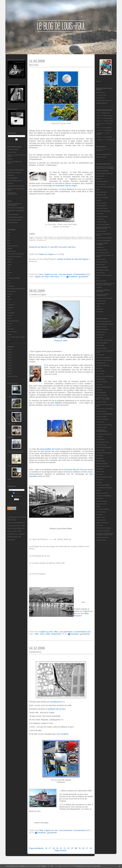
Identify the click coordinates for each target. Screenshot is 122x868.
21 (65, 848)
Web (8, 340)
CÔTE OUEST (100, 355)
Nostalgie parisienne (102, 103)
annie (98, 118)
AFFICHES (10, 437)
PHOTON (99, 287)
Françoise (99, 124)
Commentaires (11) (82, 274)
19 (57, 848)
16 (46, 848)
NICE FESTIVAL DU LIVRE (104, 275)
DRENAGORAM (101, 363)
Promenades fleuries (13, 321)
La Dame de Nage (101, 222)
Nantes (9, 299)
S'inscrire (17, 493)
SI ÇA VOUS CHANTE (103, 509)
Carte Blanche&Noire (13, 149)
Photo (9, 310)
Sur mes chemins (101, 512)
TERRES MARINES (13, 215)
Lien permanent (65, 274)
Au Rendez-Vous (101, 332)
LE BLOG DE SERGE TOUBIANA (102, 244)
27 (87, 848)
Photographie (11, 313)
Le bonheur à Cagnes (38, 295)
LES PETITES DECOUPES (104, 447)
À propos (99, 81)
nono (98, 278)
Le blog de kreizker (101, 417)
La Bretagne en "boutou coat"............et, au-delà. (103, 398)
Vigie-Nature (100, 309)
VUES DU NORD (101, 540)
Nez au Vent (100, 480)
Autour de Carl (100, 176)
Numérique (10, 307)
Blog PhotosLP (81, 615)
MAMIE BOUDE (101, 461)
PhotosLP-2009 (61, 341)
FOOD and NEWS (101, 206)
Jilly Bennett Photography (103, 211)
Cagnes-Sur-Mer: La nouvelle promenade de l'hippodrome (15, 452)
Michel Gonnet (100, 472)
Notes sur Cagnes (47, 254)
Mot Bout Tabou (101, 273)
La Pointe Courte (12, 397)
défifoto (9, 262)
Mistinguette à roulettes (103, 270)
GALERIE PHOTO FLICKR (15, 181)
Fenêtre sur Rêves (101, 203)
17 (50, 848)
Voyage (9, 334)
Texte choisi (10, 329)
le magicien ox (100, 247)
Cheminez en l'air (101, 184)
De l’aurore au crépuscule (103, 358)
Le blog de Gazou (101, 411)
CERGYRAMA (100, 346)
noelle (98, 116)
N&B (9, 297)
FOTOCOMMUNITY (13, 178)
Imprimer (84, 277)
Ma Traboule (100, 456)
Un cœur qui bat (101, 520)
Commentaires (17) (82, 830)
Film (8, 267)
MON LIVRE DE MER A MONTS (16, 289)
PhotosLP (10, 159)
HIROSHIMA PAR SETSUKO (15, 217)
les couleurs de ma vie (102, 253)
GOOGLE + (10, 183)
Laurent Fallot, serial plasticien (105, 409)
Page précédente (36, 848)
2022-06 (9, 360)
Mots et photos (11, 291)
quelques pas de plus (57, 709)
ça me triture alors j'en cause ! (104, 340)
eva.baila (99, 200)
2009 (48, 634)
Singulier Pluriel (101, 304)
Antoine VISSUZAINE (102, 171)
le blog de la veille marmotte (104, 238)
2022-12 (9, 349)
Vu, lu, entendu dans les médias (16, 337)
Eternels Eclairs (101, 371)
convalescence (56, 702)
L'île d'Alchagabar (101, 392)
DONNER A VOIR (101, 195)
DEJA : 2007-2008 (101, 192)
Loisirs (9, 283)
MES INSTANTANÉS (102, 267)
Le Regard (99, 437)
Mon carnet (99, 474)
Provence (10, 324)
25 (80, 848)
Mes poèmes (11, 286)
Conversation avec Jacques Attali (105, 187)
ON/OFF (99, 490)
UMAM (98, 306)
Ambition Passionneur (102, 329)
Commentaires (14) (82, 632)
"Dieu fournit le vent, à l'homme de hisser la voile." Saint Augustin (105, 167)
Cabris (9, 479)
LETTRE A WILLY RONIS (14, 220)
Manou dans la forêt (102, 262)
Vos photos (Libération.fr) (103, 531)
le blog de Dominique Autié (104, 154)
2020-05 (9, 374)
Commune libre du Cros (74, 470)
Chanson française (101, 348)
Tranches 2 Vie (100, 517)
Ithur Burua (99, 384)
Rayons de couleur (101, 504)
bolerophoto (100, 337)
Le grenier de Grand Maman (104, 425)
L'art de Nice (100, 214)
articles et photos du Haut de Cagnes (73, 259)
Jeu (8, 275)
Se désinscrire (16, 496)
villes (37, 634)
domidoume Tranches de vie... (105, 360)
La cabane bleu (100, 219)
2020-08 (9, 371)
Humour (9, 273)
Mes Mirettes (100, 469)
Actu (8, 235)
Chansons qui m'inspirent (14, 256)
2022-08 (9, 355)
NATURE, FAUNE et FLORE (104, 477)
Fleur (9, 270)
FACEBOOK (11, 175)
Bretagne (10, 248)
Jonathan (65, 734)
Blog (8, 243)
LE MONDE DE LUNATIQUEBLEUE (102, 431)
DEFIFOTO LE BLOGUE (14, 173)
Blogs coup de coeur (13, 246)
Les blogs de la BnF (102, 250)
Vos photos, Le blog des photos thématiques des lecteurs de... (105, 534)
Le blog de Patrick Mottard (103, 241)
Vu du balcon (100, 312)
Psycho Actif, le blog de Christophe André (103, 295)
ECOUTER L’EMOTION (103, 366)
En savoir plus (96, 866)
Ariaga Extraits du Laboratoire (104, 173)
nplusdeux (99, 482)
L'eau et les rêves (101, 95)
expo (47, 277)
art (43, 277)
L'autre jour (99, 390)
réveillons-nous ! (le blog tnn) (104, 298)
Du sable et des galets (102, 198)
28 (91, 848)
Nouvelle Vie (11, 305)
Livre (9, 281)
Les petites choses (101, 445)
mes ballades (56, 403)
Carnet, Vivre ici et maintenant (15, 254)
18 (54, 848)
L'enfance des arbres (102, 216)
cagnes (38, 277)
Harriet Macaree (101, 379)
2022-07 (9, 357)
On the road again (101, 281)
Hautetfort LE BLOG (102, 382)
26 (83, 848)
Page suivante (60, 851)
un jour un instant (12, 332)
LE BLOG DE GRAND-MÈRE (104, 414)
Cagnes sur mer (12, 251)
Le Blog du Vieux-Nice (102, 419)
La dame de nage (101, 402)
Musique (10, 294)
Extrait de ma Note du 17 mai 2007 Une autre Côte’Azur (52, 247)
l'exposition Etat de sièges (66, 186)
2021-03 (9, 366)
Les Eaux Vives (101, 439)
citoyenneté (56, 634)
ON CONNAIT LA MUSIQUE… (105, 488)
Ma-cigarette (100, 458)
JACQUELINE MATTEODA (104, 387)
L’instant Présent (12, 152)
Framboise (100, 133)
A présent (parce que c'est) (104, 321)
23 (72, 848)
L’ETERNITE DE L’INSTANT (104, 453)
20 (61, 848)
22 (68, 848)
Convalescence (35, 652)
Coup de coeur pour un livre (104, 100)
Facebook (72, 277)
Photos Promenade (102, 501)
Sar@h (98, 507)
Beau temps (34, 65)
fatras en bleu (100, 374)
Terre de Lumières (101, 157)
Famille (9, 265)
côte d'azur (55, 277)
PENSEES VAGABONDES (104, 496)
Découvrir (10, 259)
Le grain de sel (100, 422)
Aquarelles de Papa (13, 466)
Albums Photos (13, 383)
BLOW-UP (99, 179)
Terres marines (11, 424)
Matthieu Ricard (101, 265)
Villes (56, 632)
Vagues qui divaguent (102, 523)
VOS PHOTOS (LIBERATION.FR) (12, 193)
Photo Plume (100, 498)
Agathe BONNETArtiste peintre (105, 324)
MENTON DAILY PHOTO (103, 466)
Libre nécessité (100, 450)
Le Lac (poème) (101, 98)
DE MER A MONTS (13, 223)
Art (8, 238)
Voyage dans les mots (102, 537)
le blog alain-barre (101, 231)
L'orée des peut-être (102, 395)
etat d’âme (99, 368)
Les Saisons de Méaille (14, 278)
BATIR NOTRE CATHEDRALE (16, 208)
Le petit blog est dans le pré (104, 434)
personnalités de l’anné (50, 449)
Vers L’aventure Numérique (104, 528)
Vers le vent (99, 525)
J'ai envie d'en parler (102, 208)
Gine (98, 128)
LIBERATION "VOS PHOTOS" (16, 186)
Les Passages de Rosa (103, 442)
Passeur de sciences (102, 493)
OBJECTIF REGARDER (103, 485)
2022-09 (9, 352)
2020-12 (9, 368)
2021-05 (9, 363)
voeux (42, 634)
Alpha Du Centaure (102, 327)
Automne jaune (100, 92)
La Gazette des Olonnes (103, 224)
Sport (9, 326)
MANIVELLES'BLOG (102, 464)
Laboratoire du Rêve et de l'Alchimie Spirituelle (103, 228)
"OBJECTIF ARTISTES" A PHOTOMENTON (14, 205)
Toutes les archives (13, 376)
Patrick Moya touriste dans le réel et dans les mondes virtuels (105, 284)
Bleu (8, 240)
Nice (8, 302)
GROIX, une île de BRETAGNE (105, 376)
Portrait (9, 318)
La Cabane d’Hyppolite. (14, 410)
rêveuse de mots (101, 301)
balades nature (100, 335)
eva (98, 113)
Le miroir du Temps (101, 427)
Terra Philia (99, 515)
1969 (9, 232)
